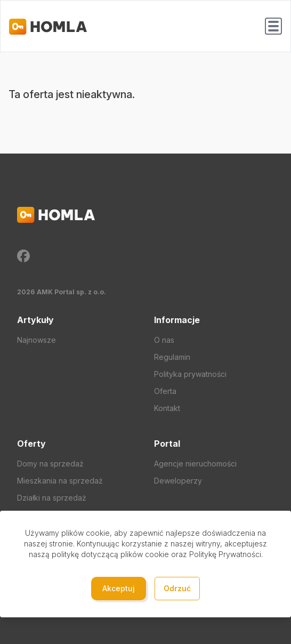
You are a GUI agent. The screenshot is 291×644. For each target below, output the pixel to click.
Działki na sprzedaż (52, 498)
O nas (164, 340)
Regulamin (172, 357)
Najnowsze (37, 340)
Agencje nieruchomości (195, 464)
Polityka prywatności (190, 374)
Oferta (165, 391)
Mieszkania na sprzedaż (60, 481)
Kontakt (167, 408)
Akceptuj (119, 588)
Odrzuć (177, 588)
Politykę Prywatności (225, 554)
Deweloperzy (178, 481)
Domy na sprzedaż (50, 464)
